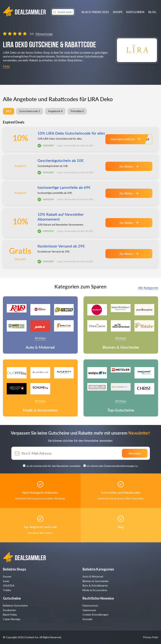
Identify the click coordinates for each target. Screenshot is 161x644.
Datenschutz (90, 605)
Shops (118, 12)
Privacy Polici (151, 637)
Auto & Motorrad (93, 576)
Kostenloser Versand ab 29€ (61, 246)
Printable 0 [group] (77, 111)
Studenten (9, 610)
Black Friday (10, 614)
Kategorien (135, 12)
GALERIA (9, 585)
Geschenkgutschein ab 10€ (61, 160)
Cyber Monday (12, 619)
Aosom (7, 576)
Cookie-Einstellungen (96, 614)
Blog (152, 12)
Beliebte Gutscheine (15, 605)
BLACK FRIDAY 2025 (95, 12)
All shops (40, 338)
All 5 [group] (9, 111)
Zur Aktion (129, 166)
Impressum (89, 610)
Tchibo (7, 590)
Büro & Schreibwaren (95, 585)
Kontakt (88, 619)
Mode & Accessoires (95, 590)
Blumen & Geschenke (96, 581)
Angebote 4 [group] (55, 111)
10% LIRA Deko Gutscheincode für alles (71, 133)
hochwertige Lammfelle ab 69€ (64, 187)
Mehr (7, 66)
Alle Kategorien (148, 288)
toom (6, 581)
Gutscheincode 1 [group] (30, 111)
